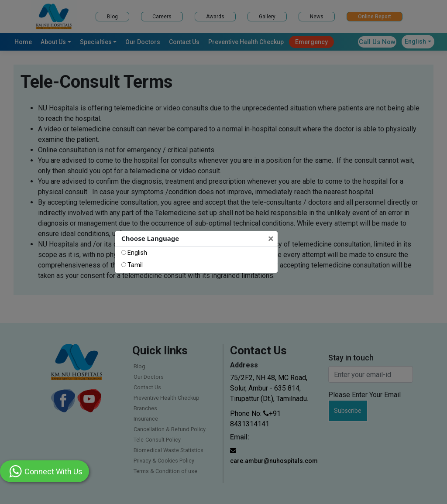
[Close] (272, 239)
